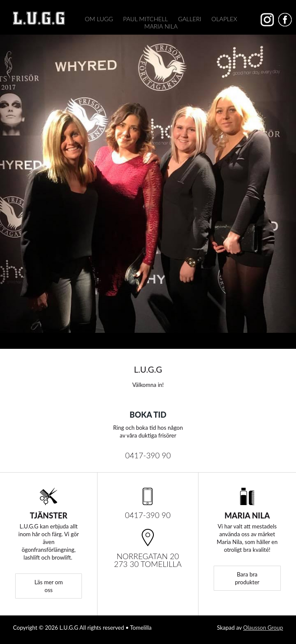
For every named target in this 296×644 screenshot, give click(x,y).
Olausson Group (263, 628)
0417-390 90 (148, 455)
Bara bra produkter (247, 578)
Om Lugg (99, 19)
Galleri (190, 19)
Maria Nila (161, 26)
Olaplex (224, 19)
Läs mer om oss (49, 586)
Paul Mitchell (145, 19)
